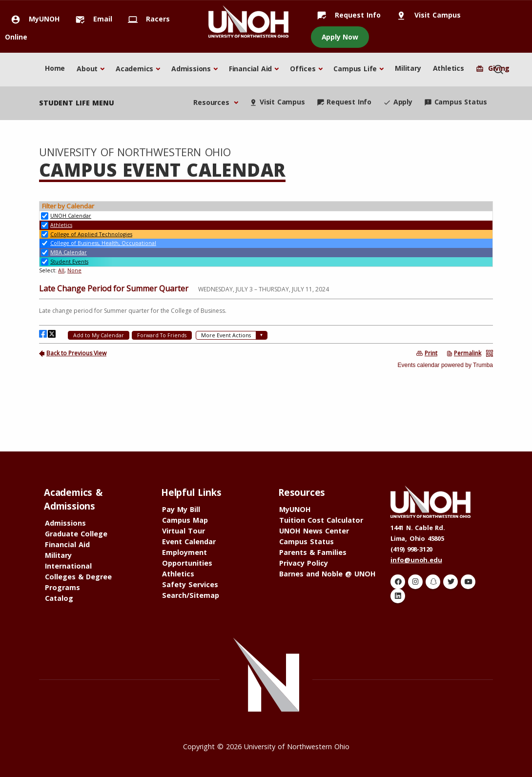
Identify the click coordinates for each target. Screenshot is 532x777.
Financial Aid (250, 69)
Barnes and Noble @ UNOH (327, 574)
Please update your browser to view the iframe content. (266, 238)
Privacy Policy (304, 563)
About (87, 69)
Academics (134, 69)
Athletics (449, 68)
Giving (493, 68)
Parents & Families (313, 552)
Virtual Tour (184, 531)
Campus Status (456, 102)
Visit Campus (426, 15)
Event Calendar (189, 542)
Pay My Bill (181, 509)
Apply (398, 102)
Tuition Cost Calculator (321, 520)
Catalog (59, 598)
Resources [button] (212, 102)
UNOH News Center (314, 531)
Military (408, 68)
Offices (303, 69)
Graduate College (76, 534)
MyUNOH (32, 19)
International (68, 566)
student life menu (77, 103)
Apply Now (340, 37)
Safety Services (190, 584)
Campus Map (185, 520)
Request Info (346, 15)
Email (91, 19)
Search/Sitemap (191, 595)
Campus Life (355, 69)
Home (55, 68)
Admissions (191, 69)
